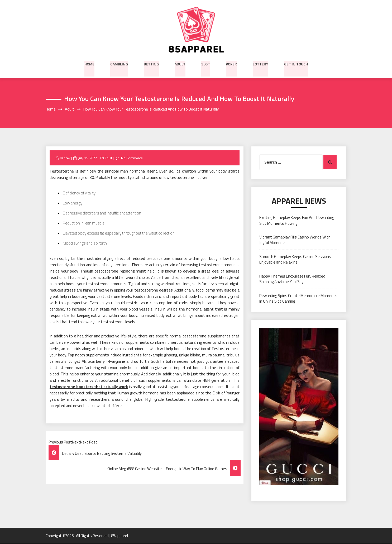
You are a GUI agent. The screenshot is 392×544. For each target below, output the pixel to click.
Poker (231, 64)
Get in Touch (296, 64)
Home (89, 64)
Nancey (65, 158)
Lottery (260, 64)
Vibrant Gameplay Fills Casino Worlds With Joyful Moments (295, 240)
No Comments (132, 158)
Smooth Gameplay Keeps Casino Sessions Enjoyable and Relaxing (295, 259)
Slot (206, 64)
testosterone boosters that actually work (89, 387)
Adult (180, 64)
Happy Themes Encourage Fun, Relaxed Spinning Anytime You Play (292, 279)
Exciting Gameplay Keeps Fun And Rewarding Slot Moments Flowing (297, 221)
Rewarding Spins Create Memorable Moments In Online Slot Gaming (298, 298)
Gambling (119, 64)
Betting (151, 64)
